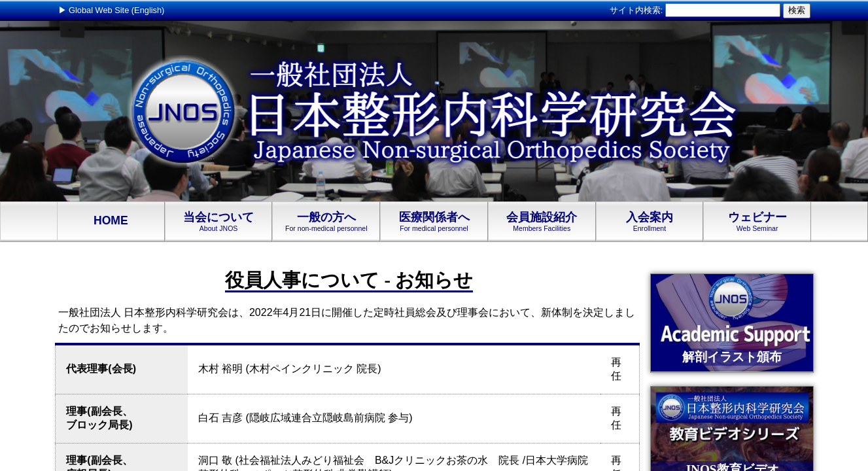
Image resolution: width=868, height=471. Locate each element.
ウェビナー (757, 222)
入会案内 (650, 222)
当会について (219, 222)
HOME (111, 221)
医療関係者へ (434, 222)
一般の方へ (326, 222)
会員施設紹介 (542, 222)
